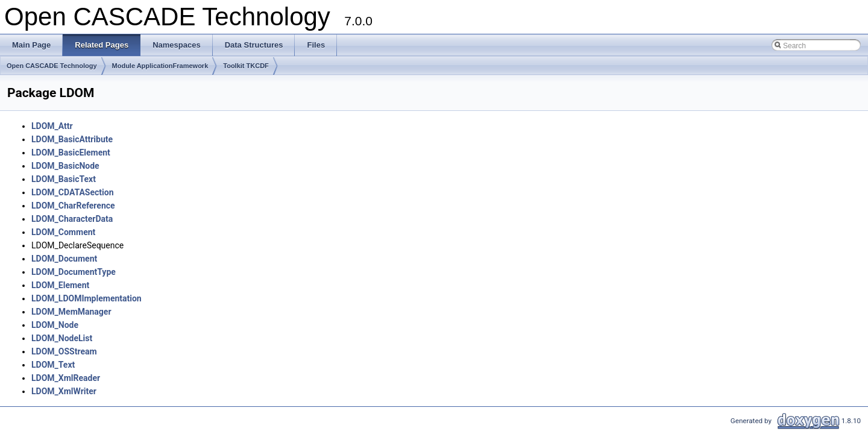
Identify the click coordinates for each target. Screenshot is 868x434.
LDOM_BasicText (64, 179)
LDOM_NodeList (62, 338)
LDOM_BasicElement (71, 153)
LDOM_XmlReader (66, 378)
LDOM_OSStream (64, 351)
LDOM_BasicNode (65, 166)
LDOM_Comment (63, 232)
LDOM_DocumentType (74, 272)
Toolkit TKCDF (246, 66)
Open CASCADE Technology (52, 66)
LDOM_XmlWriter (64, 391)
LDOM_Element (60, 285)
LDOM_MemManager (71, 312)
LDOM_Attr (52, 126)
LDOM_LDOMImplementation (86, 298)
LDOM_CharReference (73, 206)
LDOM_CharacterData (72, 219)
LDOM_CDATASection (73, 192)
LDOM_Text (53, 365)
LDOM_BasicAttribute (72, 139)
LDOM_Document (64, 259)
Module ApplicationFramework (160, 66)
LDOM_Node (55, 325)
